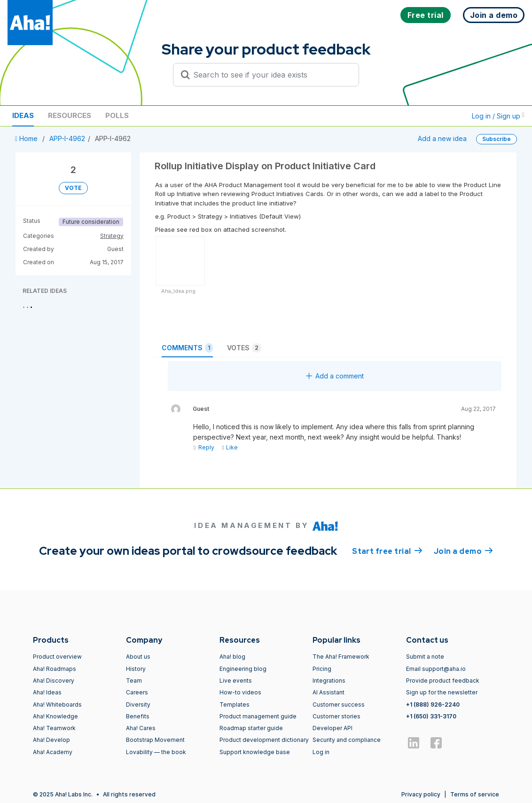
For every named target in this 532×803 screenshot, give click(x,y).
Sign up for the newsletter (442, 692)
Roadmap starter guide (251, 728)
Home (27, 138)
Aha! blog (232, 657)
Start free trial (387, 551)
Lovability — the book (156, 752)
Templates (235, 705)
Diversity (138, 705)
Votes (244, 348)
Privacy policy (421, 794)
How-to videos (240, 692)
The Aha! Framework (341, 657)
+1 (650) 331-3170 (431, 716)
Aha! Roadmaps (55, 669)
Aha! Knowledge (55, 716)
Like (230, 447)
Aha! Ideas (47, 692)
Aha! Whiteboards (57, 705)
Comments (187, 348)
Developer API (332, 728)
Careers (137, 692)
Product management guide (258, 716)
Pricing (322, 669)
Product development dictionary (264, 740)
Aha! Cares (141, 728)
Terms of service (475, 794)
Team (134, 681)
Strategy (112, 236)
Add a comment (335, 376)
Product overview (57, 657)
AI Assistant (329, 692)
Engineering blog (243, 669)
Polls (117, 115)
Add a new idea (442, 138)
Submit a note (425, 657)
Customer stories (336, 716)
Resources (70, 115)
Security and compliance (347, 740)
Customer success (339, 705)
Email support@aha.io (436, 669)
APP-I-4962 (67, 138)
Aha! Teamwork (54, 728)
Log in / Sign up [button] (498, 116)
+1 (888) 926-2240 (433, 705)
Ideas (23, 115)
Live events (236, 681)
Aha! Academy (53, 752)
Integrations (329, 681)
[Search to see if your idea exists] (270, 75)
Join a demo (463, 551)
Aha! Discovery (54, 681)
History (136, 669)
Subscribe (497, 139)
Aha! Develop (51, 740)
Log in (321, 752)
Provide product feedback (443, 681)
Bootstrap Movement (155, 740)
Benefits (138, 716)
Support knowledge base (255, 752)
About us (138, 657)
